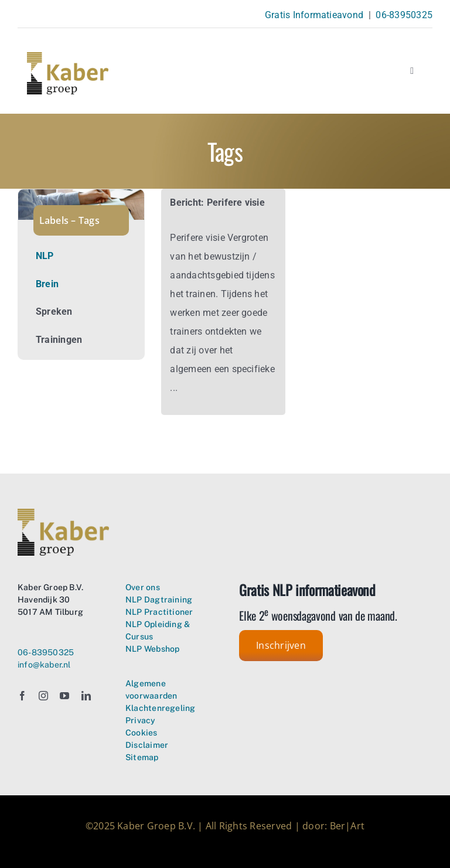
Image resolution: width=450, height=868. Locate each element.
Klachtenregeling (160, 708)
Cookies (141, 733)
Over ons (143, 587)
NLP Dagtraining (159, 600)
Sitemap (142, 757)
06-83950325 (404, 15)
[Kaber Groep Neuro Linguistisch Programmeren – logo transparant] (68, 57)
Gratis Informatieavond (314, 15)
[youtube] (64, 696)
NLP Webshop (152, 649)
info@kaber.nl (44, 665)
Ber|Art (347, 826)
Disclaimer (147, 745)
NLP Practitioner (159, 612)
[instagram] (43, 696)
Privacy (140, 720)
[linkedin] (86, 696)
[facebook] (22, 696)
